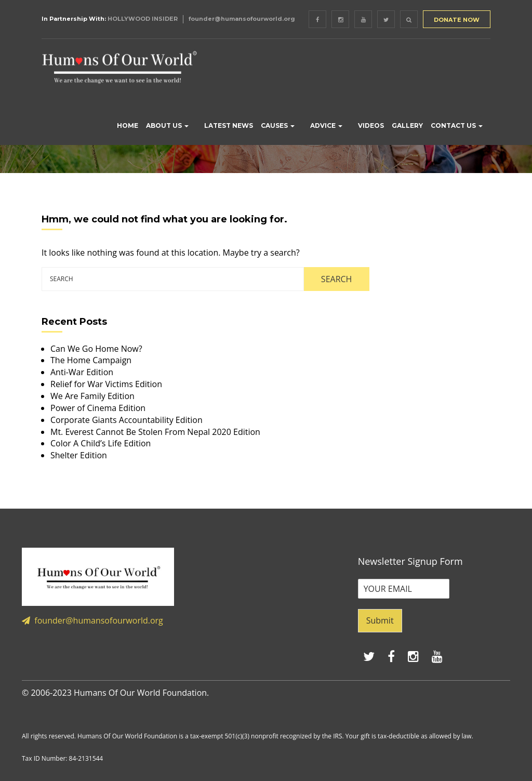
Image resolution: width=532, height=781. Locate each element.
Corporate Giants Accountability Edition (127, 420)
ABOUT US (167, 125)
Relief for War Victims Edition (106, 384)
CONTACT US (457, 125)
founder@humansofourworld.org (242, 19)
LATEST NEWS (229, 125)
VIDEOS (371, 125)
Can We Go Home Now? (96, 349)
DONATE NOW (457, 20)
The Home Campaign (91, 360)
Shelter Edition (79, 455)
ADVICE (326, 125)
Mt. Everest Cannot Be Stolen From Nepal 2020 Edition (155, 432)
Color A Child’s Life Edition (101, 443)
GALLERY (407, 125)
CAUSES (278, 125)
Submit (380, 620)
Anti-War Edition (82, 372)
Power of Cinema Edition (98, 408)
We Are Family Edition (92, 396)
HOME (128, 125)
